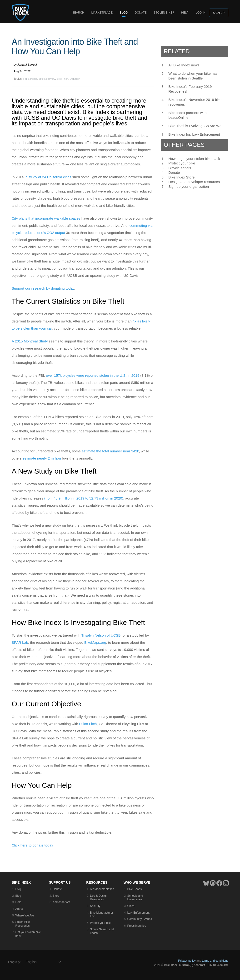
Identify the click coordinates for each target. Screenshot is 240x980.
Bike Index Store (181, 177)
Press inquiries (137, 926)
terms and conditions (215, 961)
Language (14, 962)
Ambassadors (61, 902)
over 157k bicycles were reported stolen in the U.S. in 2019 (93, 375)
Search (78, 13)
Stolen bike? (164, 13)
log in (201, 13)
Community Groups (140, 919)
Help (185, 13)
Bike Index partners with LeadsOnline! (187, 115)
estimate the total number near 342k (110, 451)
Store (56, 896)
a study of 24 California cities (48, 177)
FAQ (18, 889)
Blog (124, 13)
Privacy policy (187, 961)
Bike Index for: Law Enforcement (194, 134)
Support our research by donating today (43, 288)
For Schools (30, 79)
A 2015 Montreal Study (30, 341)
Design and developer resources (194, 182)
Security (95, 906)
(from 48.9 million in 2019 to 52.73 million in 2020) (84, 498)
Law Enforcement (138, 913)
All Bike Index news (184, 65)
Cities (131, 906)
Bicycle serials (180, 168)
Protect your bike (182, 163)
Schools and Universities (135, 898)
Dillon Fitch (88, 724)
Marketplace (102, 13)
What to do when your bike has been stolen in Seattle (193, 76)
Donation (75, 79)
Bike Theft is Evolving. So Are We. (195, 126)
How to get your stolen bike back (194, 159)
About (19, 909)
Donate (141, 13)
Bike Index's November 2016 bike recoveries (195, 102)
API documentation (102, 889)
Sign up (219, 13)
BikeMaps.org (95, 642)
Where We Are (25, 916)
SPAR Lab (20, 642)
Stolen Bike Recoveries (23, 924)
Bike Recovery (47, 79)
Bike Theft (62, 79)
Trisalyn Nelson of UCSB (101, 635)
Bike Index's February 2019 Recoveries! (190, 89)
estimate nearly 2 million (42, 458)
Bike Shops (135, 889)
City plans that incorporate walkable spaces (46, 218)
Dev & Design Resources (99, 898)
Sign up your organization (189, 186)
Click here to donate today (32, 845)
